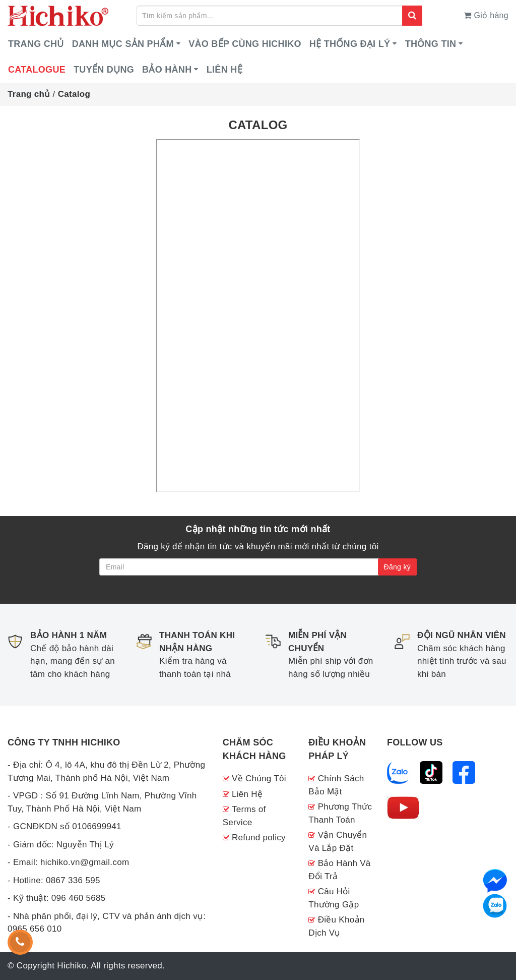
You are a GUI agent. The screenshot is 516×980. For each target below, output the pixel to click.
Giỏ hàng (486, 15)
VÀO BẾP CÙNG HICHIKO (245, 44)
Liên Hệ (247, 794)
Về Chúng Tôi (259, 779)
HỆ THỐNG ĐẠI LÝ (350, 44)
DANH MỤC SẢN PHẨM (123, 44)
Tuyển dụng (104, 70)
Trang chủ (36, 44)
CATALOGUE (37, 70)
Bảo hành (167, 70)
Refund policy (259, 838)
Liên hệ (224, 70)
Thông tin (431, 44)
